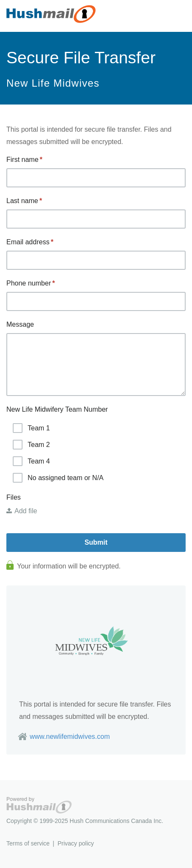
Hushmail (39, 805)
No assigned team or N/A (58, 478)
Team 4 (31, 461)
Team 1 (31, 428)
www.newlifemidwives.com (70, 737)
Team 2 (31, 445)
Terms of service (28, 843)
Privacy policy (76, 843)
